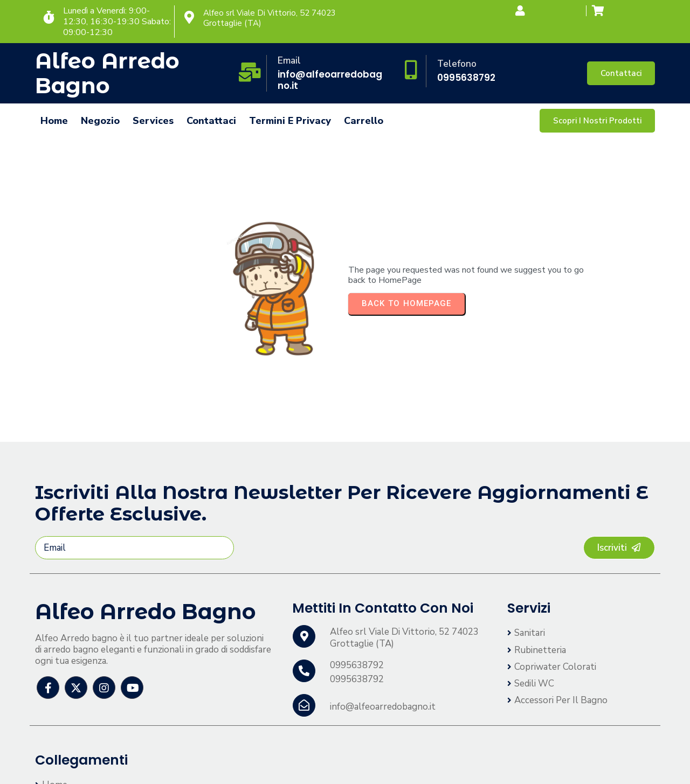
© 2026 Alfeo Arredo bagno (94, 765)
